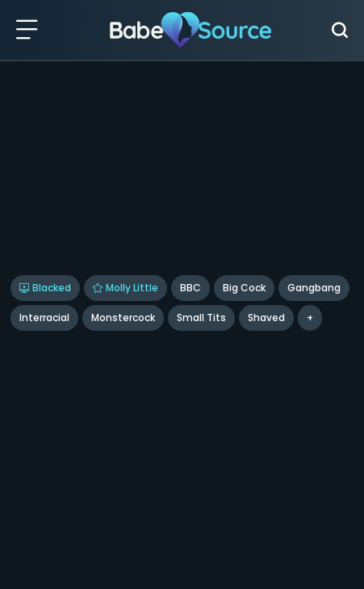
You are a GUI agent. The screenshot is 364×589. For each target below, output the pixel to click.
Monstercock (123, 317)
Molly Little (126, 288)
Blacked (45, 288)
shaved (266, 317)
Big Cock (244, 288)
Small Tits (201, 317)
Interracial (44, 317)
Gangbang (314, 288)
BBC (190, 288)
